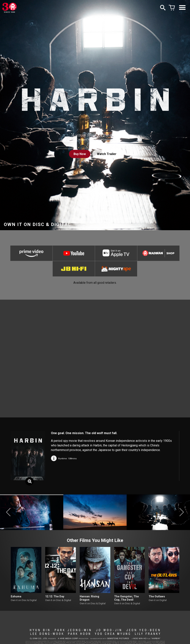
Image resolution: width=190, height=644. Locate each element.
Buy (80, 154)
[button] (8, 512)
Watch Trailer (107, 154)
